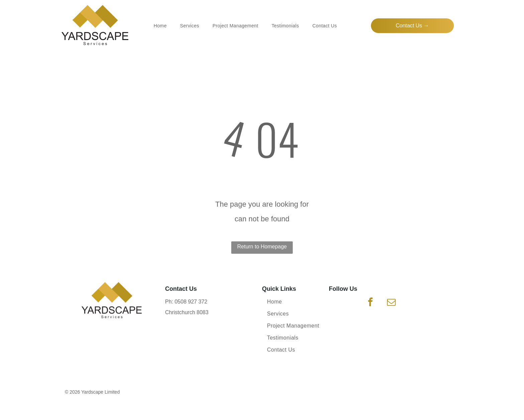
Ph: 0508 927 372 (186, 302)
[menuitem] (160, 26)
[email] (391, 303)
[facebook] (370, 303)
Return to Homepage (262, 247)
